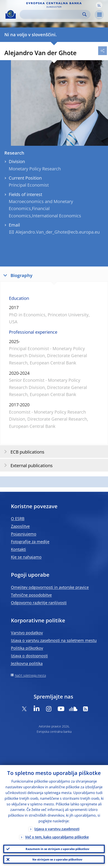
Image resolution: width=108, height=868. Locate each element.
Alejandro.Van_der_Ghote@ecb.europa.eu (58, 232)
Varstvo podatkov (27, 633)
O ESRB (18, 519)
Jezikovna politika (27, 663)
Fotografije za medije (30, 542)
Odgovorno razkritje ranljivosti (39, 603)
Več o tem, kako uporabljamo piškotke (57, 837)
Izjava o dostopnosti (29, 656)
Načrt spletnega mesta (30, 675)
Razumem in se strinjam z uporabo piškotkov (57, 849)
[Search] (52, 14)
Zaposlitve (20, 526)
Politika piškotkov (27, 648)
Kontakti (18, 549)
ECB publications (23, 452)
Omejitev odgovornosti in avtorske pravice (50, 587)
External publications (27, 465)
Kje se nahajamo (26, 557)
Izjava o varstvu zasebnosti (57, 829)
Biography (17, 275)
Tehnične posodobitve (31, 595)
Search (84, 14)
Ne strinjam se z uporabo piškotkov (57, 859)
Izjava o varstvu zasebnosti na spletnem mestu (54, 640)
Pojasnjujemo (24, 534)
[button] (99, 5)
